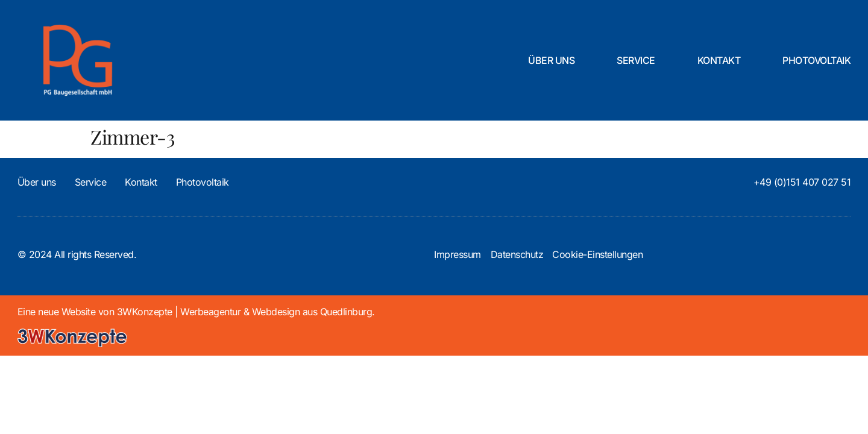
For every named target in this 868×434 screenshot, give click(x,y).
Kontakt (719, 60)
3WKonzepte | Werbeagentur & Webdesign (209, 312)
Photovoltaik (816, 60)
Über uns (551, 60)
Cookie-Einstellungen (597, 254)
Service (636, 60)
